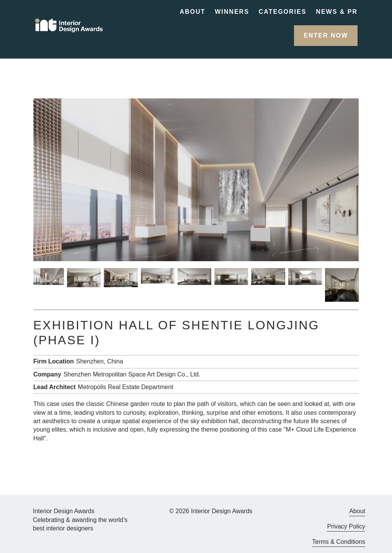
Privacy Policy (346, 526)
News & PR (337, 12)
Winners (232, 12)
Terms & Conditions (339, 542)
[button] (326, 36)
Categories (283, 12)
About (192, 12)
